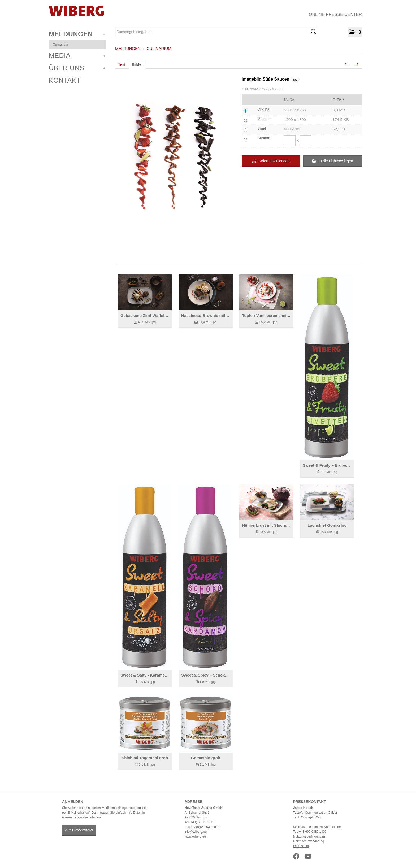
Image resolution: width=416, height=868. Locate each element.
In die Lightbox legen (333, 161)
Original (264, 109)
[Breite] (290, 141)
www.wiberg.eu (196, 836)
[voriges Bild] (346, 64)
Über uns (77, 68)
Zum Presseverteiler (79, 830)
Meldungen (77, 34)
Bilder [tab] (138, 64)
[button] (355, 32)
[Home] (76, 11)
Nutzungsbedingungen (309, 836)
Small (262, 128)
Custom (264, 138)
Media (77, 55)
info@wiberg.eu (196, 832)
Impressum (301, 846)
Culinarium (60, 45)
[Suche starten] (313, 32)
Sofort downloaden (271, 161)
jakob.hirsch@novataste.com (321, 827)
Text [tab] (122, 64)
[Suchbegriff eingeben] (216, 32)
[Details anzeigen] (145, 293)
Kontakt (65, 80)
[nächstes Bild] (357, 64)
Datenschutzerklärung (309, 841)
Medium (264, 119)
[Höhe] (306, 141)
